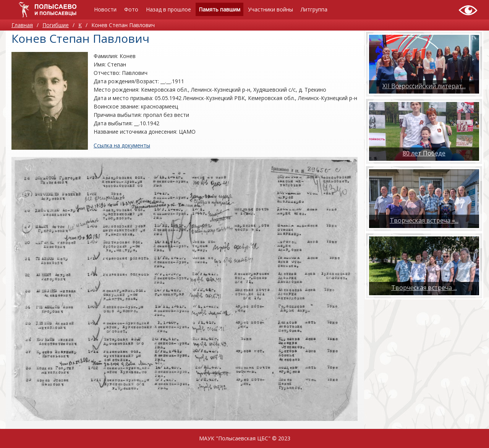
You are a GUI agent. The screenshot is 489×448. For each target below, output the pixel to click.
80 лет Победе (424, 153)
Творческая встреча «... (424, 220)
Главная (22, 25)
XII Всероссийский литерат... (424, 86)
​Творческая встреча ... (424, 288)
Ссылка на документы (122, 145)
